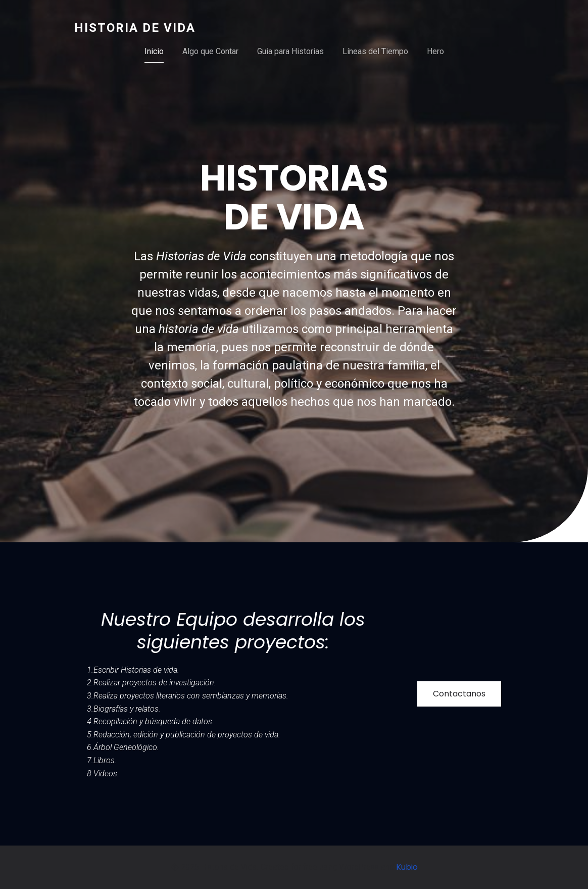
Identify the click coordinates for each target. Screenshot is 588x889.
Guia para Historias (290, 51)
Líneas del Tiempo (375, 51)
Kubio (407, 867)
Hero (435, 51)
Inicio (154, 51)
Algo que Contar (210, 51)
